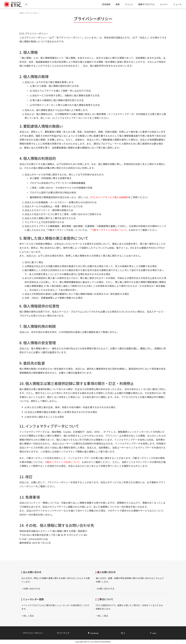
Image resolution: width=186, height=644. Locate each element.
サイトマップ (63, 633)
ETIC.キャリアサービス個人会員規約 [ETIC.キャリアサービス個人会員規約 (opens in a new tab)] (109, 197)
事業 (117, 4)
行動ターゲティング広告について (62, 462)
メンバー (164, 4)
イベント (129, 4)
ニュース (177, 4)
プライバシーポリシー (33, 633)
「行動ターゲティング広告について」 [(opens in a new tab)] (109, 230)
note (154, 633)
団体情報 (106, 4)
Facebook (94, 633)
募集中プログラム (146, 4)
